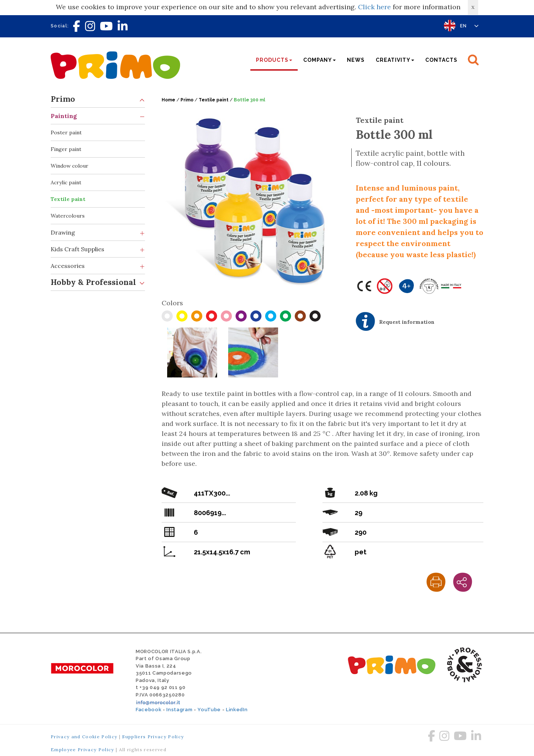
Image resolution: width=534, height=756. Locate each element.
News (356, 60)
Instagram (179, 710)
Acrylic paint (66, 182)
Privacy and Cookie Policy (84, 737)
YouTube (209, 710)
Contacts (441, 60)
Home (168, 100)
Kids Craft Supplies (98, 249)
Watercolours (68, 216)
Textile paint (68, 199)
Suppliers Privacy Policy (153, 737)
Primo (98, 99)
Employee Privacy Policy (82, 750)
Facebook (148, 710)
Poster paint (66, 132)
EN (469, 26)
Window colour (70, 166)
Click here (374, 7)
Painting (98, 116)
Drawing (98, 233)
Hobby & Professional (98, 283)
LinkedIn (237, 710)
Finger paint (66, 149)
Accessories (98, 266)
